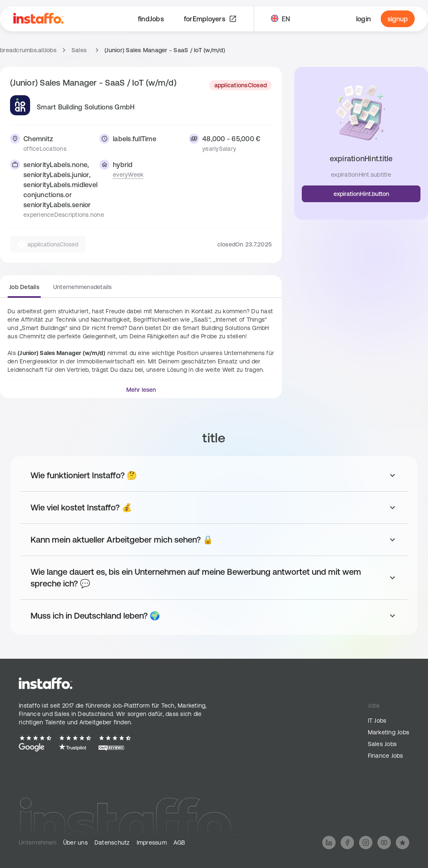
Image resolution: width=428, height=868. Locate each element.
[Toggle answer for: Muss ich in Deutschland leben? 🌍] (214, 616)
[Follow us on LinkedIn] (329, 843)
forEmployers (210, 19)
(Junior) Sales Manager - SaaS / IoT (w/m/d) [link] (165, 50)
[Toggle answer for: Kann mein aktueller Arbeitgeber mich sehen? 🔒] (214, 540)
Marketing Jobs (389, 732)
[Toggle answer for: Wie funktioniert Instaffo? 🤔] (214, 475)
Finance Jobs (386, 756)
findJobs (151, 19)
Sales (79, 50)
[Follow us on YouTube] (384, 843)
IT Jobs (377, 721)
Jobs (374, 706)
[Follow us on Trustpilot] (403, 843)
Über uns (75, 843)
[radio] (24, 289)
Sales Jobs (382, 744)
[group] (61, 290)
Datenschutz (112, 843)
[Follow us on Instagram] (366, 843)
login (363, 19)
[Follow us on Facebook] (347, 843)
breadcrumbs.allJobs (28, 50)
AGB (180, 843)
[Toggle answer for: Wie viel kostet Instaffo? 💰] (214, 508)
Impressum (152, 843)
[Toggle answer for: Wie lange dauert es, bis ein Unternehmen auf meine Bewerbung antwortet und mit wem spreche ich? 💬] (214, 578)
